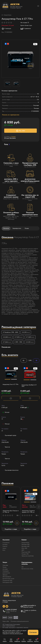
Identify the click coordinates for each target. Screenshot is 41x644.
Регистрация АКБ (7, 582)
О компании (6, 543)
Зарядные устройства (28, 556)
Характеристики (17, 228)
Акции (4, 548)
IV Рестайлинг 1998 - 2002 (11, 332)
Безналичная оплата (8, 579)
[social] (4, 606)
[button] (38, 507)
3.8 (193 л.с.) (26, 332)
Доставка (5, 569)
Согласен (33, 632)
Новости (5, 546)
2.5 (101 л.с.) (30, 342)
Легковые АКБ (25, 544)
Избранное (17, 640)
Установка (5, 565)
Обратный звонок (28, 607)
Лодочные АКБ (26, 552)
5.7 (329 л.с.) (30, 337)
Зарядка (5, 575)
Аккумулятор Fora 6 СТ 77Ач (11, 384)
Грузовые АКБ (25, 546)
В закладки (6, 29)
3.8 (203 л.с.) (7, 337)
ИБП (23, 550)
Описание (6, 228)
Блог (4, 550)
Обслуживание (7, 577)
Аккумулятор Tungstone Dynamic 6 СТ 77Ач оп (28, 512)
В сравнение (26, 29)
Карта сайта (6, 621)
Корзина (36, 640)
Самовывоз (6, 571)
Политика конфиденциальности (20, 621)
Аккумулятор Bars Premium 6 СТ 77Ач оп (11, 512)
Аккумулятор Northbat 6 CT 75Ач (29, 386)
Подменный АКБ (7, 580)
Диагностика (6, 573)
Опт (22, 567)
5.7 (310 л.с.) (19, 337)
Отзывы (27, 228)
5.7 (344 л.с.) (7, 342)
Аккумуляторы (6, 15)
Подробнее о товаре (11, 529)
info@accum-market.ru (29, 605)
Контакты (5, 544)
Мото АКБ (24, 548)
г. (13, 137)
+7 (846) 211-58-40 (11, 610)
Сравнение (30, 640)
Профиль (24, 640)
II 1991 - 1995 (18, 342)
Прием (5, 567)
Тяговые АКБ (25, 554)
